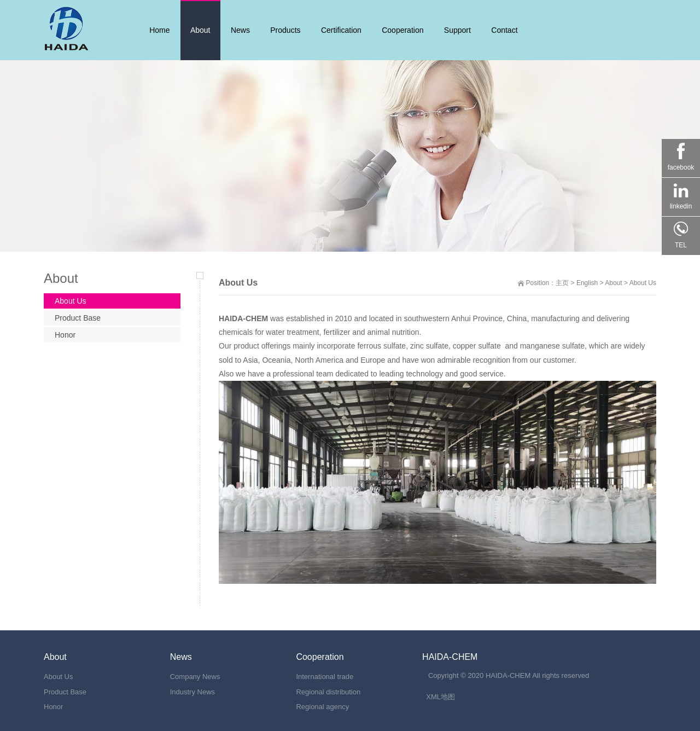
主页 (562, 283)
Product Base (78, 318)
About (613, 283)
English (587, 283)
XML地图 (441, 697)
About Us (643, 283)
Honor (65, 335)
